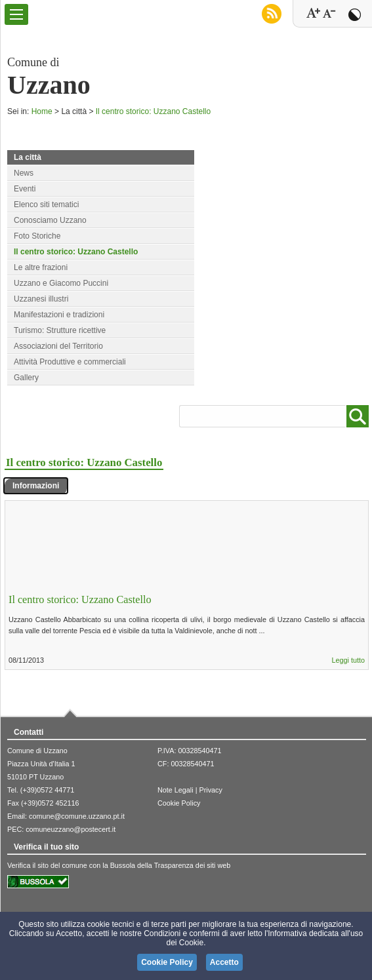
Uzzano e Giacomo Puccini (61, 283)
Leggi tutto (348, 660)
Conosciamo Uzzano (50, 220)
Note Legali (176, 790)
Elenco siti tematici (46, 205)
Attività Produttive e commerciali (70, 362)
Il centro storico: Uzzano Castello (153, 111)
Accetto (224, 962)
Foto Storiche (37, 236)
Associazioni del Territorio (58, 346)
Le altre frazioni (41, 267)
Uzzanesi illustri (41, 299)
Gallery (26, 378)
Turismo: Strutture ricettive (60, 330)
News (24, 173)
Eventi (25, 189)
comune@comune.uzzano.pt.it (77, 816)
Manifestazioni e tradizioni (59, 315)
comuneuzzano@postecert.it (71, 829)
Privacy (210, 790)
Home (42, 111)
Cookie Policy (179, 803)
